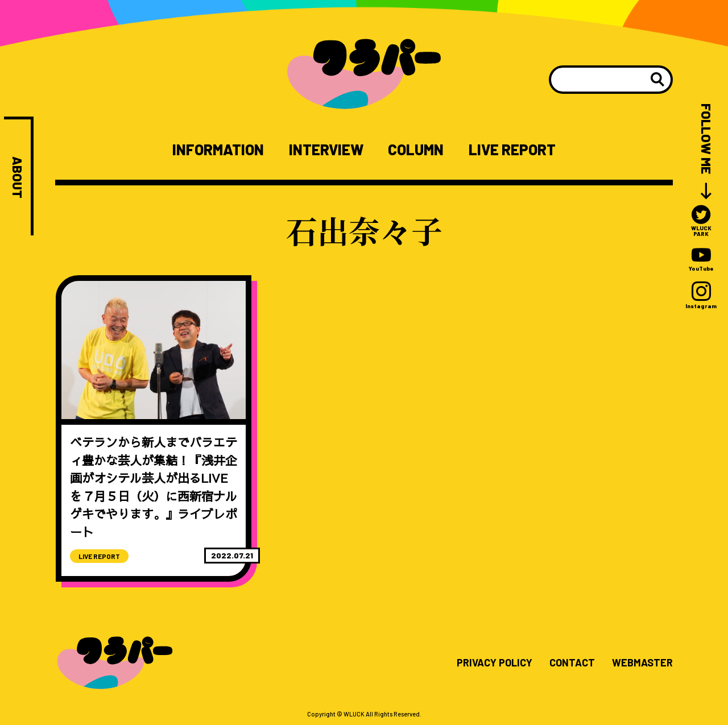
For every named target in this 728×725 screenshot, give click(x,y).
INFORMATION (218, 150)
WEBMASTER (642, 663)
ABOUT (17, 177)
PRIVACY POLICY (495, 663)
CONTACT (572, 663)
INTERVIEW (326, 150)
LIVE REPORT (512, 150)
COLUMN (416, 150)
